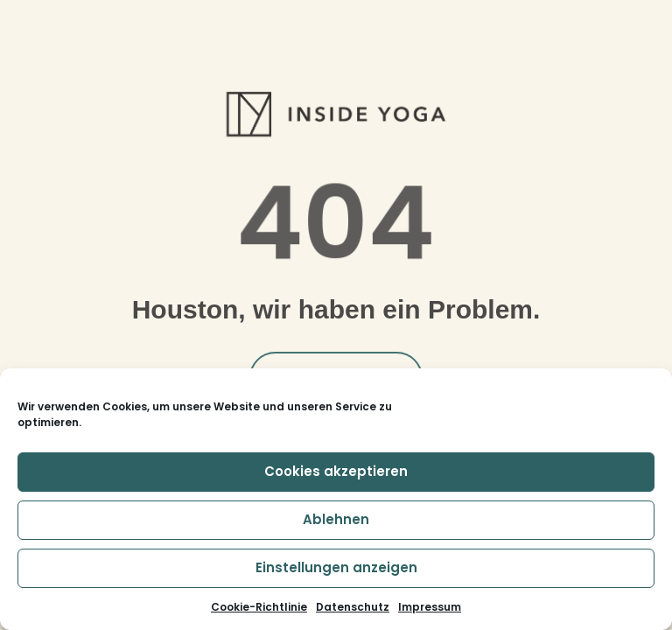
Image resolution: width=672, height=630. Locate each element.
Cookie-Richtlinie (259, 607)
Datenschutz (353, 607)
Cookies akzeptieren (336, 471)
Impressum (430, 607)
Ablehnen (336, 519)
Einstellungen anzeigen (336, 567)
